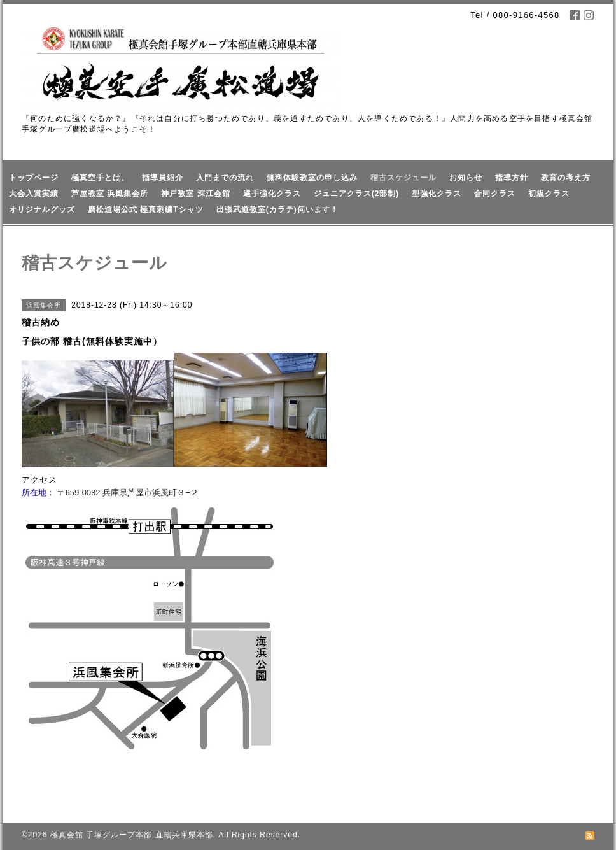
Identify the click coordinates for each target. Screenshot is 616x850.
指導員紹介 (163, 178)
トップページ (34, 178)
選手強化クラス (272, 194)
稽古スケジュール (403, 178)
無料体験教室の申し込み (312, 178)
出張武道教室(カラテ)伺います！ (277, 209)
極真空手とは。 (100, 178)
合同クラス (495, 194)
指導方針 (512, 178)
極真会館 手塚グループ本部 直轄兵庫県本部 (132, 835)
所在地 (34, 492)
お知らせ (466, 178)
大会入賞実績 (34, 194)
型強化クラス (437, 194)
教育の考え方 (566, 178)
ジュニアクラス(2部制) (357, 194)
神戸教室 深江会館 (195, 194)
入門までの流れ (225, 178)
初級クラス (549, 194)
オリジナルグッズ (42, 209)
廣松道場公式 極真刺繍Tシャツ (146, 209)
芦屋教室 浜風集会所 (110, 194)
